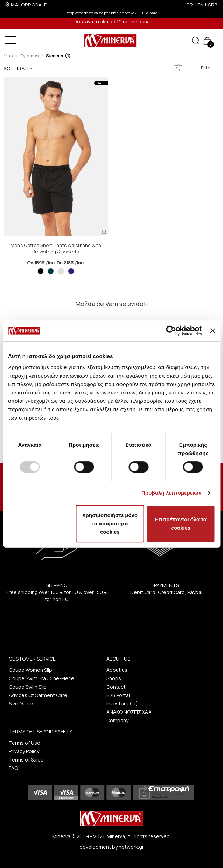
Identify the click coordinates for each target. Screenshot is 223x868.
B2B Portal (118, 695)
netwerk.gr (131, 847)
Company (117, 720)
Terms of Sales (26, 760)
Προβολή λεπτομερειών (172, 493)
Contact (116, 687)
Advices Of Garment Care (38, 695)
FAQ (13, 768)
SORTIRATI (18, 68)
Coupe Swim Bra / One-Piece (41, 678)
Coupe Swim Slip (28, 687)
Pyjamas (29, 56)
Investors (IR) (122, 704)
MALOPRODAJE (29, 5)
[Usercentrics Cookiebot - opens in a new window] (171, 331)
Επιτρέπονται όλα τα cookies (181, 523)
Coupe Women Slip (30, 670)
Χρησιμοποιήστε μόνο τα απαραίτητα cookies (110, 523)
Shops (114, 678)
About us (117, 670)
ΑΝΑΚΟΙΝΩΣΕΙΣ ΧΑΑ (129, 712)
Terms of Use (25, 743)
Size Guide (21, 704)
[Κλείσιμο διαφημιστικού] (212, 331)
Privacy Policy (24, 751)
